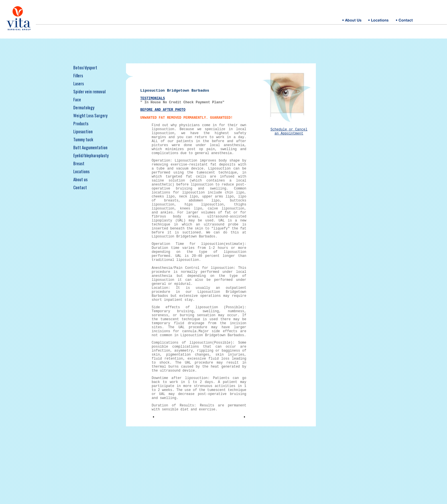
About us (80, 179)
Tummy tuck (83, 139)
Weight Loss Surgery (90, 115)
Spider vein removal (89, 91)
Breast (79, 163)
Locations (81, 171)
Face (77, 99)
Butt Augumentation (90, 147)
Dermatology (84, 107)
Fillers (78, 75)
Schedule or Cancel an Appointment (289, 132)
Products (81, 123)
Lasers (79, 83)
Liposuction (83, 131)
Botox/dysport (85, 67)
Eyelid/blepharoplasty (91, 155)
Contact (80, 187)
